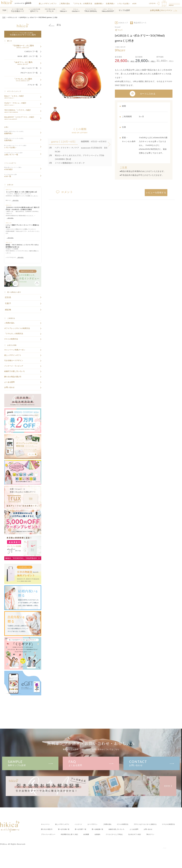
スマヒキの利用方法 (85, 829)
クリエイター (65, 839)
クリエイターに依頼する (56, 829)
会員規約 (45, 839)
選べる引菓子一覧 (146, 829)
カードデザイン (103, 824)
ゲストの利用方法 (139, 824)
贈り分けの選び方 (106, 829)
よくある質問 (91, 763)
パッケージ (86, 824)
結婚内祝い (101, 3)
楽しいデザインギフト (50, 3)
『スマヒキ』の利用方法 (84, 3)
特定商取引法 (142, 834)
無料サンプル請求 (30, 763)
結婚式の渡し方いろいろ (51, 834)
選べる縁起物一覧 (167, 829)
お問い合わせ (152, 763)
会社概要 (163, 834)
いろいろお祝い (125, 3)
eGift (136, 3)
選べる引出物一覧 (126, 829)
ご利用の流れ (66, 3)
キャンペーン (47, 824)
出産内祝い (112, 3)
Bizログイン (109, 839)
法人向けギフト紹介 (90, 839)
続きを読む (15, 200)
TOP (4, 17)
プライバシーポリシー (117, 834)
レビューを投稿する (156, 192)
